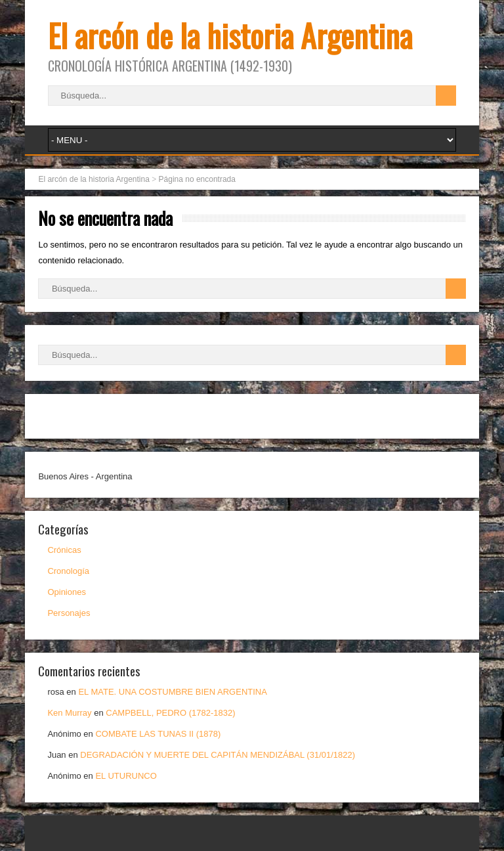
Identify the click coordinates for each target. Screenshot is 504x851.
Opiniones (67, 592)
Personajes (69, 613)
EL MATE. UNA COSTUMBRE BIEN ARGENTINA (173, 692)
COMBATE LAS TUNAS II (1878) (158, 734)
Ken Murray (69, 713)
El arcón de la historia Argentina (230, 35)
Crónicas (64, 550)
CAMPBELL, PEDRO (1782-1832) (170, 713)
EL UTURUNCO (126, 776)
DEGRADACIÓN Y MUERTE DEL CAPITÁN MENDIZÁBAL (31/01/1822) (218, 755)
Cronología (68, 571)
